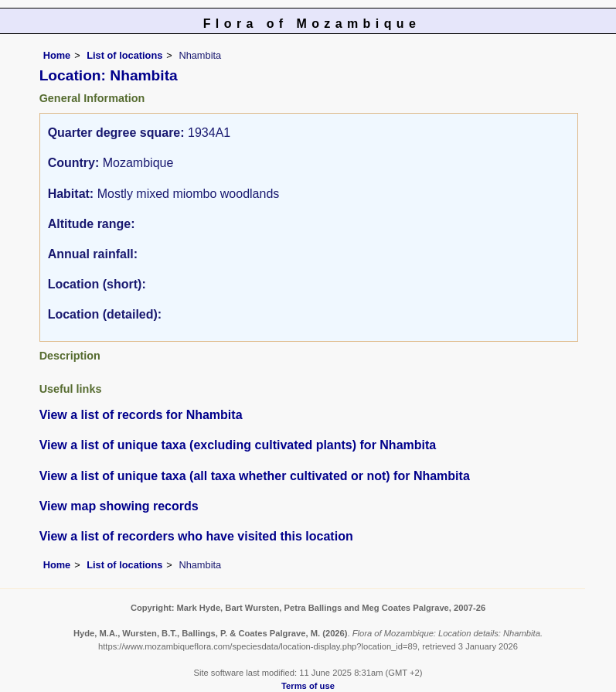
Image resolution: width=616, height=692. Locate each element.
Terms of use (308, 686)
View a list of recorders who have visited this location (196, 536)
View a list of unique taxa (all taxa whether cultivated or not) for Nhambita (255, 476)
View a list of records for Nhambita (141, 415)
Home (57, 55)
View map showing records (119, 506)
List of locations (124, 55)
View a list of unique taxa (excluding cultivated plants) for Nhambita (238, 445)
